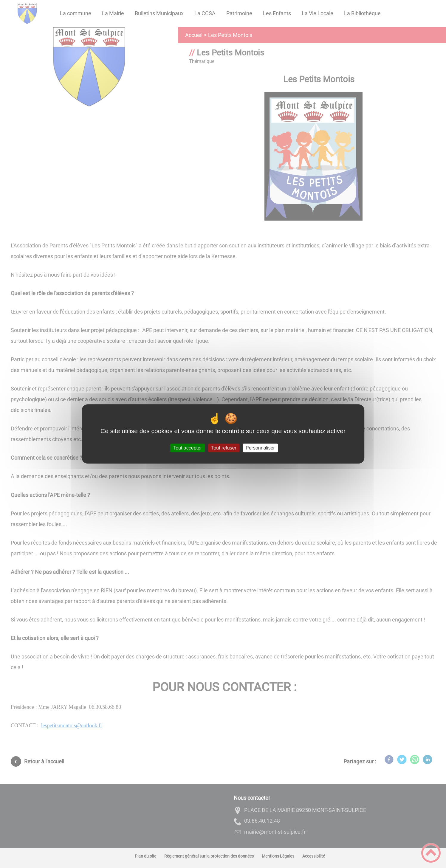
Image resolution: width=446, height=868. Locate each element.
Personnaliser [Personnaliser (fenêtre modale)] (260, 448)
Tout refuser (224, 448)
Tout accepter (188, 448)
